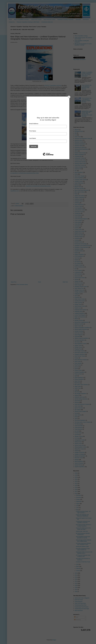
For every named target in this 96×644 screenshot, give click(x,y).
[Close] (69, 97)
